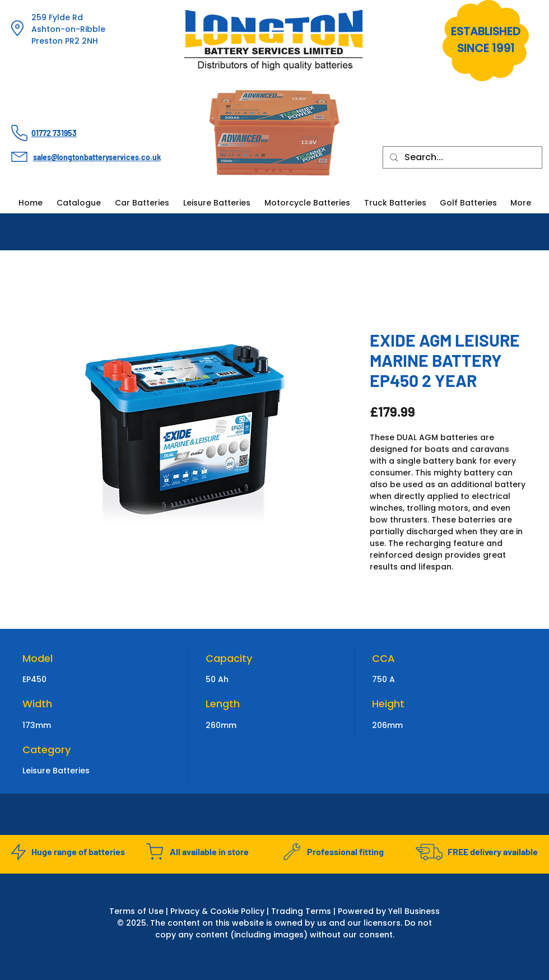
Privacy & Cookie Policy (217, 911)
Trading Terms (301, 911)
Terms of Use (136, 911)
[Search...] (461, 157)
